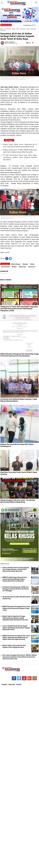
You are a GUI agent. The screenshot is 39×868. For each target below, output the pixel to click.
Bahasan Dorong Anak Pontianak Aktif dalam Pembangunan (17, 445)
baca (29, 43)
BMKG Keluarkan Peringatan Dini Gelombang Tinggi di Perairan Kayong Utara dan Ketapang (19, 355)
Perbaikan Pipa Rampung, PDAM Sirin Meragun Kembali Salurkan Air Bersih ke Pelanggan (16, 589)
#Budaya (25, 264)
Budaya (14, 29)
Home (2, 29)
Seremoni (3, 30)
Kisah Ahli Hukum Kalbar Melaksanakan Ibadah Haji (17, 598)
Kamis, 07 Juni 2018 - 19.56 (11, 44)
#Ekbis (32, 264)
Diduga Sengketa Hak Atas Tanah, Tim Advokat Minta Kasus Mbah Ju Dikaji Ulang (18, 501)
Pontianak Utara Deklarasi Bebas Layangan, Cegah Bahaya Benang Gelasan (19, 400)
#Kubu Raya (22, 267)
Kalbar (28, 29)
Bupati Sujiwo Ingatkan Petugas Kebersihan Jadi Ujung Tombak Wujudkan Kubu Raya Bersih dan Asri (15, 618)
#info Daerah (5, 267)
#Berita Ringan (16, 264)
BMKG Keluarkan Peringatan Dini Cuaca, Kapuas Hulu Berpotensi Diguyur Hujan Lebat (17, 608)
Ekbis (18, 29)
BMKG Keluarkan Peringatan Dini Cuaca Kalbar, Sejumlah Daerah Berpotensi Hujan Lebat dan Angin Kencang (16, 637)
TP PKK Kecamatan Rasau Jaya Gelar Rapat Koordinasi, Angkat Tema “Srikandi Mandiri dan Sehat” (20, 157)
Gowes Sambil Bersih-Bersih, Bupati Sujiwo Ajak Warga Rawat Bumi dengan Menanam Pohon (16, 628)
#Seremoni (32, 267)
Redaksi (5, 684)
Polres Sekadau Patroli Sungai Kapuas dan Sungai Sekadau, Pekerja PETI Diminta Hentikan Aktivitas (16, 569)
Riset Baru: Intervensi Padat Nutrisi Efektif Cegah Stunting (19, 473)
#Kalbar (14, 267)
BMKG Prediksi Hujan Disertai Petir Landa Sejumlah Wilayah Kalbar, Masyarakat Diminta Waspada (15, 579)
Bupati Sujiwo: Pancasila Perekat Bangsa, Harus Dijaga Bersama (14, 646)
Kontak (19, 684)
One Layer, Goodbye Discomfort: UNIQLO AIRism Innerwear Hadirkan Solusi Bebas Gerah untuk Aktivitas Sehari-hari (20, 657)
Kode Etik (12, 684)
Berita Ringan (8, 29)
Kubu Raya (33, 29)
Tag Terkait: (5, 264)
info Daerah (23, 29)
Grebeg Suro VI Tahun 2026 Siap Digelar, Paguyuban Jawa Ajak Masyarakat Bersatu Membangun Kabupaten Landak (19, 309)
